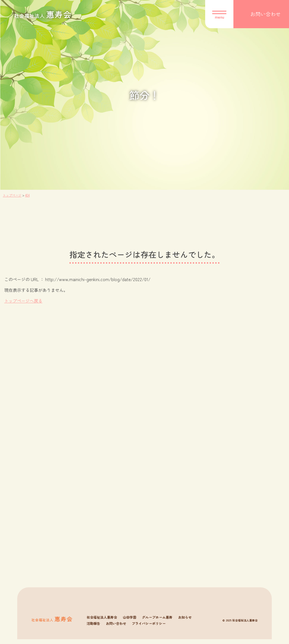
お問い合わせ (116, 628)
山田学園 (130, 622)
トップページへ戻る (23, 301)
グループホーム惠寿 (157, 622)
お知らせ (185, 622)
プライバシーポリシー (149, 628)
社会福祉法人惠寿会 (102, 622)
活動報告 (93, 628)
